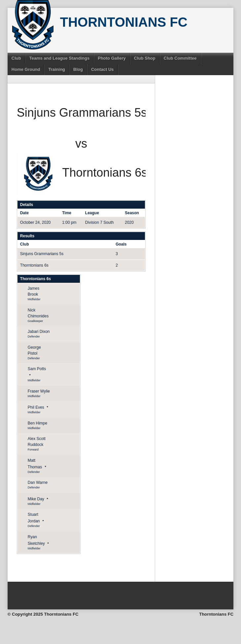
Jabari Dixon (39, 332)
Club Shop (145, 58)
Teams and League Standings (60, 58)
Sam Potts (37, 369)
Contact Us (103, 69)
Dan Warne (38, 483)
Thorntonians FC (124, 22)
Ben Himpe (37, 423)
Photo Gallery (112, 58)
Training (57, 69)
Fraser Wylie (39, 391)
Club (16, 58)
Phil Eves (36, 407)
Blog (78, 69)
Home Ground (26, 69)
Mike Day (36, 499)
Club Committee (180, 58)
